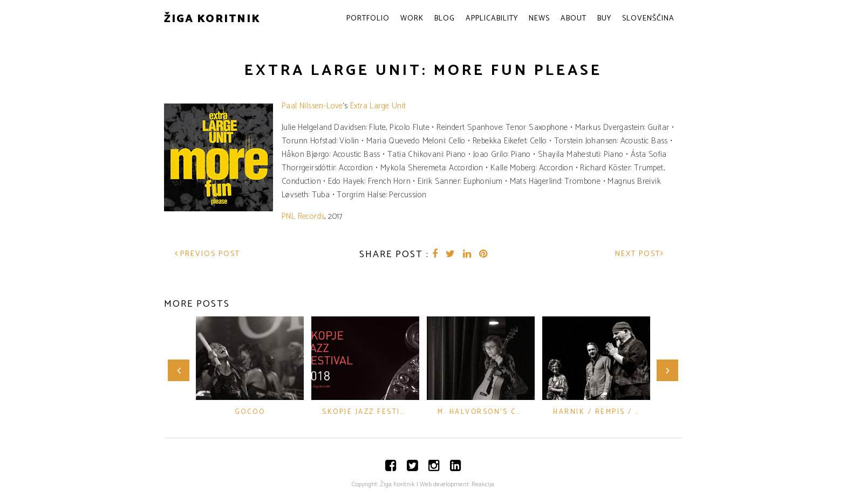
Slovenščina (648, 19)
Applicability (492, 19)
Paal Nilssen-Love (312, 106)
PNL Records (303, 216)
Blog (445, 19)
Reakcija (483, 484)
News (539, 19)
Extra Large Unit (377, 106)
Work (412, 19)
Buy (604, 19)
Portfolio (368, 19)
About (574, 19)
